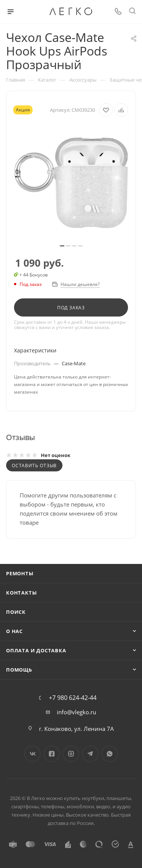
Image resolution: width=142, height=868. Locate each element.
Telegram (90, 754)
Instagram (71, 754)
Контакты (21, 593)
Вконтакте (32, 754)
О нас (14, 631)
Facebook (52, 754)
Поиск (16, 612)
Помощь (19, 670)
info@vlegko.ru (76, 712)
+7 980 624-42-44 (73, 698)
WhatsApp (110, 754)
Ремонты (20, 573)
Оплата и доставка (36, 650)
